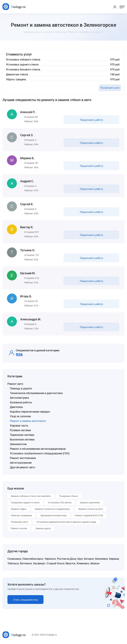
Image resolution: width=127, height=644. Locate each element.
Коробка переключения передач (30, 412)
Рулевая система (20, 430)
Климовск (83, 563)
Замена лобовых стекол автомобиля (31, 496)
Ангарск (89, 559)
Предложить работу (91, 120)
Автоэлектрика (19, 398)
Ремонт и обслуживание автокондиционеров (38, 449)
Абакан (95, 563)
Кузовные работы (21, 402)
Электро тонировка (21, 515)
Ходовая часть (19, 426)
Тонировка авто (19, 522)
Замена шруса (43, 528)
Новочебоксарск (33, 559)
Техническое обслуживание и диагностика (36, 393)
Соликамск (14, 559)
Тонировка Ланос (69, 496)
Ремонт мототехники (23, 458)
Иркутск (71, 563)
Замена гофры (19, 509)
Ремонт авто (15, 384)
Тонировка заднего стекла (25, 503)
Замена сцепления (90, 503)
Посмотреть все (110, 88)
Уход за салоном (20, 416)
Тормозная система (22, 435)
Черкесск (50, 559)
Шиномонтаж (18, 444)
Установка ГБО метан (60, 503)
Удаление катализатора (53, 515)
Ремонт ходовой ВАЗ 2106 (89, 515)
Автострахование (21, 463)
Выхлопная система (22, 440)
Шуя (80, 559)
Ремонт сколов (19, 528)
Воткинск (26, 563)
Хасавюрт (39, 563)
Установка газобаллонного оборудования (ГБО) (40, 453)
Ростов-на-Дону (67, 559)
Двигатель (16, 407)
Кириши (114, 559)
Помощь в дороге (21, 389)
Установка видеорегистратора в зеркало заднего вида (66, 522)
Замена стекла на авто (91, 509)
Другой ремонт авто (22, 467)
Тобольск (13, 563)
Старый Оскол (55, 563)
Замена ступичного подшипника (52, 509)
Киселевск (102, 559)
